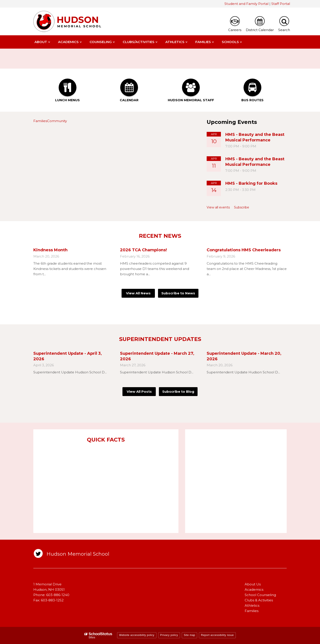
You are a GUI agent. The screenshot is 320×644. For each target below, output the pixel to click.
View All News (138, 293)
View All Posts (139, 391)
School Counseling (260, 595)
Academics (254, 590)
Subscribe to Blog (178, 391)
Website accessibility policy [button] (137, 635)
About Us (253, 584)
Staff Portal (281, 4)
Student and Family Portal (246, 4)
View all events (218, 207)
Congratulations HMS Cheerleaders (244, 250)
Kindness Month (50, 250)
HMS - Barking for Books (251, 183)
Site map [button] (189, 635)
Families (40, 121)
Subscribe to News (178, 293)
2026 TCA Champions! (143, 250)
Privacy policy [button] (169, 635)
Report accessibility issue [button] (217, 635)
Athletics (252, 605)
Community (57, 121)
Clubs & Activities (259, 600)
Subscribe (242, 207)
